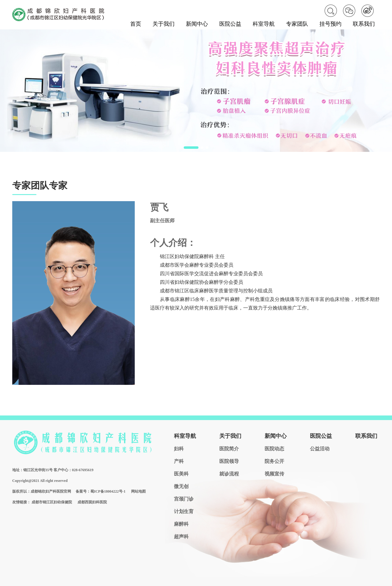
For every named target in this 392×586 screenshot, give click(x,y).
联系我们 (364, 24)
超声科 (181, 537)
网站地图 (138, 491)
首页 (136, 24)
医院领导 (229, 461)
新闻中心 (197, 24)
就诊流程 (229, 474)
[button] (191, 148)
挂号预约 (330, 24)
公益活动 (320, 449)
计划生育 (184, 511)
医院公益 (230, 24)
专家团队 (297, 24)
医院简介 (229, 449)
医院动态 (274, 449)
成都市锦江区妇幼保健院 (52, 502)
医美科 (181, 474)
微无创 (181, 486)
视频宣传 (274, 474)
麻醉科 (181, 524)
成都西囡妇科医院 (92, 502)
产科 (179, 461)
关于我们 (164, 24)
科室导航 (264, 24)
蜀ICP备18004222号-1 (108, 491)
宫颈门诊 (184, 499)
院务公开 (274, 461)
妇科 (179, 449)
